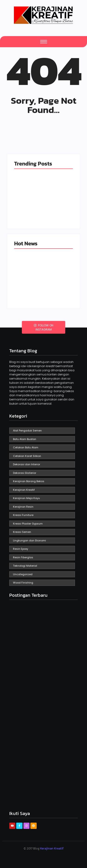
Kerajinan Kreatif (52, 848)
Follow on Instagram (44, 327)
